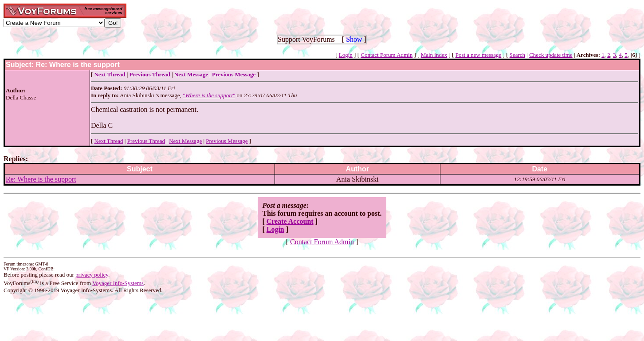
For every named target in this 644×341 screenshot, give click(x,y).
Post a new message (479, 55)
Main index (434, 55)
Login (346, 55)
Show (354, 39)
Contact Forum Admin (387, 55)
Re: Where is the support (41, 179)
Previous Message (227, 141)
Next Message (185, 141)
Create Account (290, 221)
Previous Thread (146, 141)
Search (517, 55)
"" (209, 95)
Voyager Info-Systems (118, 283)
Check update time (551, 55)
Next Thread (108, 141)
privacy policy (92, 275)
